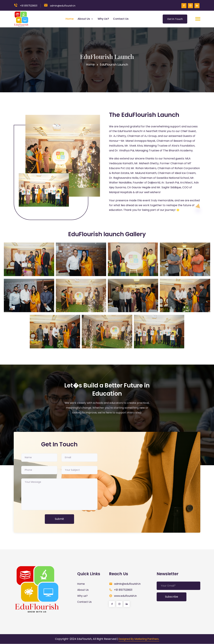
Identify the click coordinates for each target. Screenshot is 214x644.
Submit (59, 519)
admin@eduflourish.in (128, 584)
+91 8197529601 (29, 6)
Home (69, 19)
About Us (83, 19)
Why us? (103, 19)
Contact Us (120, 19)
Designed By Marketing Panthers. (139, 639)
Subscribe (172, 597)
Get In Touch (174, 19)
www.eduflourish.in (126, 596)
